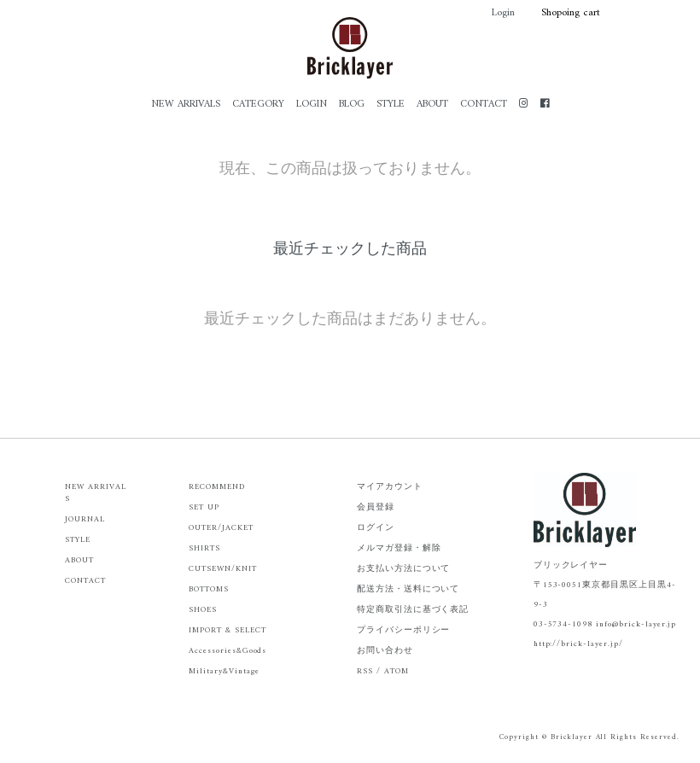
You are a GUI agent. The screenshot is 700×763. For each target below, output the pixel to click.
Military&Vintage (224, 671)
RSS (365, 671)
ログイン (376, 528)
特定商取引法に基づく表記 (413, 610)
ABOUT (432, 105)
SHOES (203, 610)
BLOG (352, 105)
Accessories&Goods (227, 651)
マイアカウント (390, 487)
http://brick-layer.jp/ (578, 644)
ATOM (397, 671)
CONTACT (484, 105)
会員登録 (376, 507)
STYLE (391, 105)
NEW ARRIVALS (186, 105)
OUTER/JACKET (221, 528)
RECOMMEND (217, 487)
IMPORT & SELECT (227, 630)
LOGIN (312, 105)
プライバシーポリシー (404, 630)
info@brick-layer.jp (636, 624)
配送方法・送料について (408, 589)
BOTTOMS (209, 589)
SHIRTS (204, 548)
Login (495, 13)
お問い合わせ (385, 651)
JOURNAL (85, 519)
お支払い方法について (404, 569)
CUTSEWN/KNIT (223, 569)
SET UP (204, 507)
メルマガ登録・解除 (399, 548)
